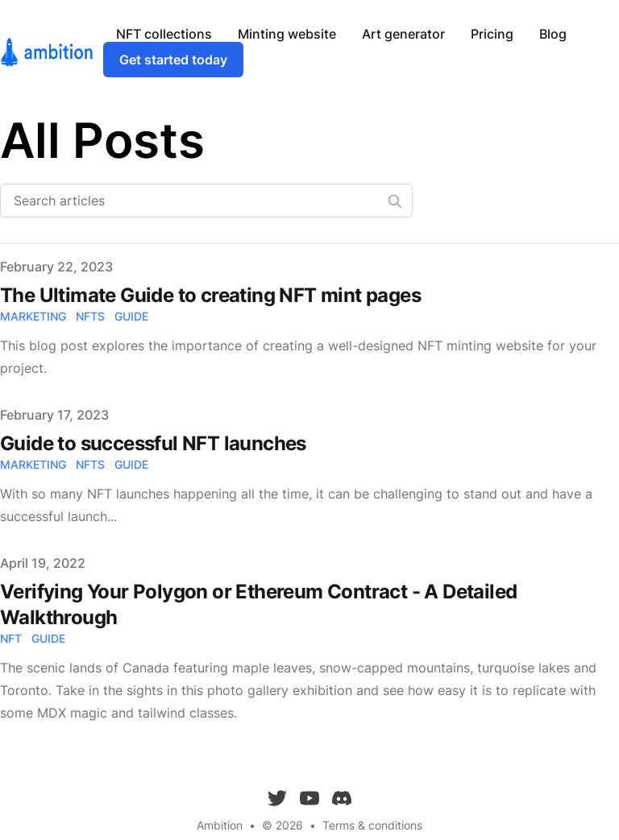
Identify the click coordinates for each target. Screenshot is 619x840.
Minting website (287, 34)
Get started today (173, 60)
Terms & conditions (372, 825)
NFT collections (164, 34)
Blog (553, 34)
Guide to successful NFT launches (153, 443)
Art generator (403, 34)
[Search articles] (206, 201)
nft (11, 638)
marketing (33, 316)
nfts (90, 316)
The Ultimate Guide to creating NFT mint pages (210, 295)
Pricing (492, 34)
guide (131, 316)
